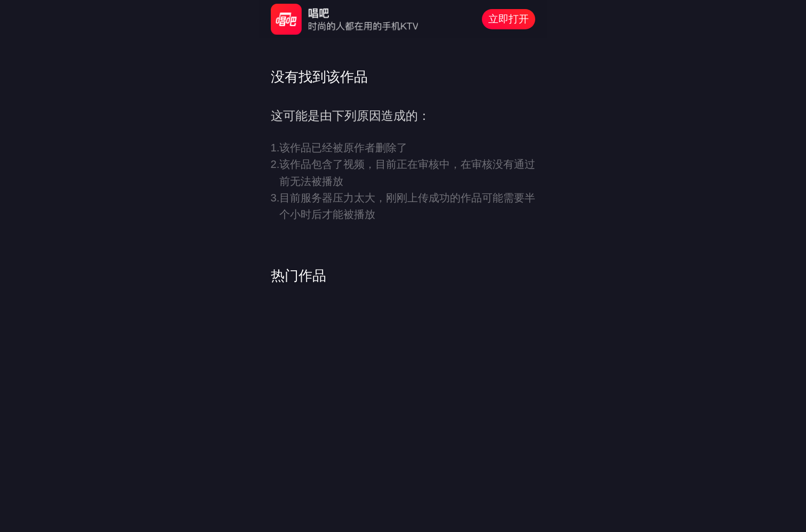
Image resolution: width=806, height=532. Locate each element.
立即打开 (509, 19)
